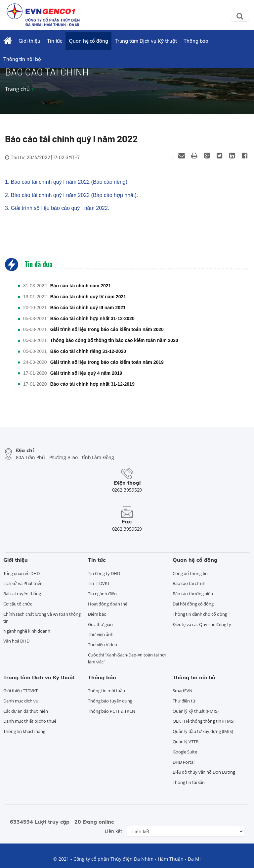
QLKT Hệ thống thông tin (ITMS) (204, 721)
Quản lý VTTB (186, 742)
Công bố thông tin (190, 573)
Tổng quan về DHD (21, 573)
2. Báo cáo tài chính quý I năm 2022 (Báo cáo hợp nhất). (71, 195)
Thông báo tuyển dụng (110, 701)
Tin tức (55, 41)
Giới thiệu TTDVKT (21, 691)
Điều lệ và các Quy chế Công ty (202, 624)
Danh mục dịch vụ (21, 701)
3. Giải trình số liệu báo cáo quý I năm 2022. (57, 208)
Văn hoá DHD (16, 641)
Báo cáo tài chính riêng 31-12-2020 (88, 351)
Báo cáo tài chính (189, 583)
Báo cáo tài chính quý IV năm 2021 (88, 297)
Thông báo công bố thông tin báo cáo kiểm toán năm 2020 (114, 340)
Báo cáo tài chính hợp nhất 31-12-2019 (92, 384)
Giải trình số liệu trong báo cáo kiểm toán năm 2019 (107, 362)
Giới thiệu (29, 41)
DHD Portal (184, 762)
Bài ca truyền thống (22, 594)
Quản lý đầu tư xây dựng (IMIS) (203, 731)
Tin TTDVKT (99, 583)
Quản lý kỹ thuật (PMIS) (196, 711)
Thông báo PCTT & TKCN (112, 711)
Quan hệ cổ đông (88, 41)
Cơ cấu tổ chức (18, 604)
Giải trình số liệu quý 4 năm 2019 (86, 373)
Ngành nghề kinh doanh (27, 631)
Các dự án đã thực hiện (26, 711)
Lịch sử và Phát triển (23, 583)
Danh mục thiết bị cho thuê (30, 721)
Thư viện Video (103, 645)
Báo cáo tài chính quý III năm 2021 (88, 308)
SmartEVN (183, 691)
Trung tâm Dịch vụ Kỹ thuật (146, 41)
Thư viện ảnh (101, 634)
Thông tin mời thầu (106, 691)
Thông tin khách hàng (24, 731)
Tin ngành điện (102, 594)
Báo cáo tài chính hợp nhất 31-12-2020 (92, 318)
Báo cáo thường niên (193, 594)
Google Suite (185, 752)
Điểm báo (97, 614)
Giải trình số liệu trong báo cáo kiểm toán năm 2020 (107, 329)
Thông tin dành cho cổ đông (200, 614)
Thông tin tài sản (189, 782)
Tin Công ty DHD (104, 573)
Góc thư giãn (100, 624)
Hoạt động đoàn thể (108, 604)
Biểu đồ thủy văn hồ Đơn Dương (204, 772)
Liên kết (113, 831)
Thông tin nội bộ (22, 59)
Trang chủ (17, 89)
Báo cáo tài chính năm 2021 (81, 286)
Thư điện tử (184, 701)
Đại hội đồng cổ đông (193, 604)
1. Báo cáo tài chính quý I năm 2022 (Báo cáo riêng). (67, 182)
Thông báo (196, 41)
